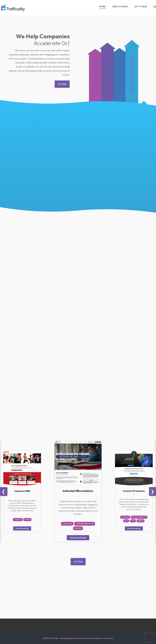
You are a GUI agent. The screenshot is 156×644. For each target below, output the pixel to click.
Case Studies (120, 7)
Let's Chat (61, 81)
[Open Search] (155, 7)
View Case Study (22, 528)
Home (102, 7)
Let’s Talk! (141, 7)
